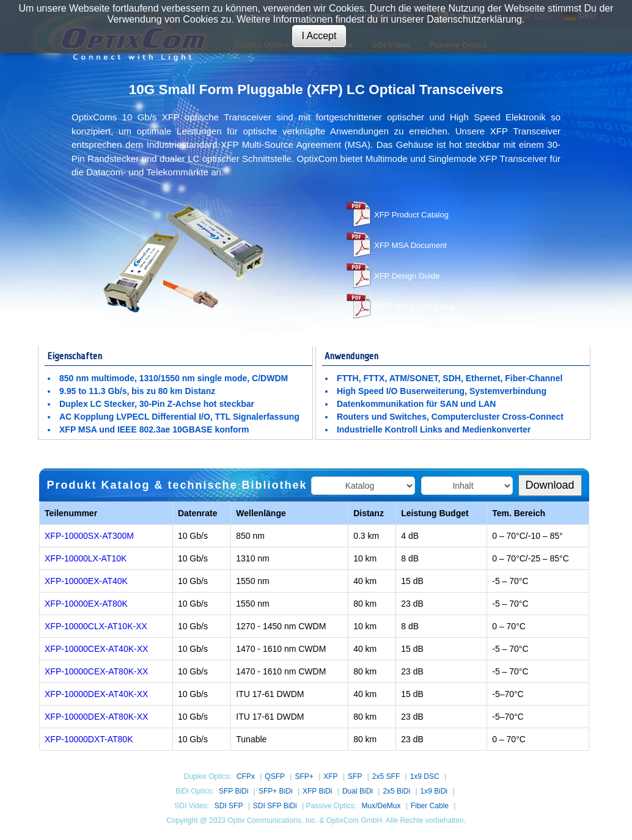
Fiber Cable (430, 806)
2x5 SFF (386, 776)
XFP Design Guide (407, 276)
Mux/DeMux (381, 806)
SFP (355, 776)
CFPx (246, 776)
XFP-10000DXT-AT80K (89, 739)
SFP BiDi (233, 791)
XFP (330, 776)
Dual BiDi (358, 791)
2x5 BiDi (396, 791)
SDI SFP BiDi (275, 806)
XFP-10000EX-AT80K (86, 604)
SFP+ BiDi (276, 791)
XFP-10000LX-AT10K (86, 558)
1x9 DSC (425, 776)
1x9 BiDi (434, 791)
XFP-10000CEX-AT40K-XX (96, 649)
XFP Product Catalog (411, 215)
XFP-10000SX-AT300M (89, 536)
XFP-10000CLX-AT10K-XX (96, 626)
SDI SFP (229, 806)
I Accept (319, 36)
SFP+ (304, 776)
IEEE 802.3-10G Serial (414, 306)
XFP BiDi (317, 791)
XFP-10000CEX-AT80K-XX (96, 671)
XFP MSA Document (410, 245)
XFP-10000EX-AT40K (86, 581)
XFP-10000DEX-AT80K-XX (96, 717)
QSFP (275, 776)
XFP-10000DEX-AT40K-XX (96, 694)
